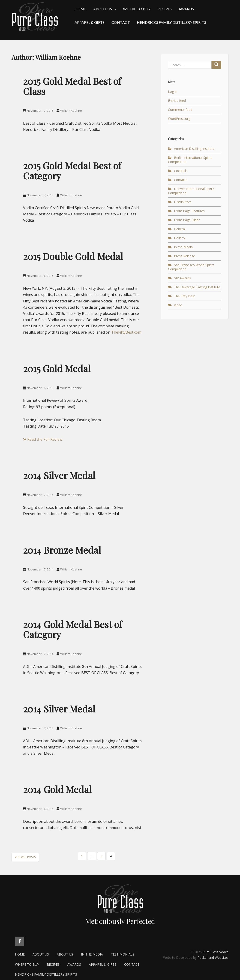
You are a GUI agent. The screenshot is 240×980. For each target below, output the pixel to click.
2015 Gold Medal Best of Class (72, 86)
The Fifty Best (184, 296)
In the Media (183, 247)
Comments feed (180, 110)
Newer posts (25, 857)
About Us (103, 9)
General (180, 229)
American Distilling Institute (194, 149)
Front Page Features (189, 211)
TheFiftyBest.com (126, 332)
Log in (173, 92)
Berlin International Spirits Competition (190, 160)
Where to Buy (137, 9)
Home (80, 9)
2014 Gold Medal (57, 789)
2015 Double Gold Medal (73, 256)
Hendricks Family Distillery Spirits (171, 22)
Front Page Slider (187, 220)
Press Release (184, 256)
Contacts (181, 180)
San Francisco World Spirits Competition (191, 267)
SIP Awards (182, 278)
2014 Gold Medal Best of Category (73, 629)
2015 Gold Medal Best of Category (72, 170)
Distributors (183, 202)
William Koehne (71, 111)
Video (178, 305)
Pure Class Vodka (216, 952)
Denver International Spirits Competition (191, 191)
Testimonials (123, 954)
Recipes (165, 9)
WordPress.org (179, 119)
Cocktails (181, 171)
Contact (121, 22)
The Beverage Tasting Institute (197, 287)
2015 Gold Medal (57, 368)
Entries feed (177, 101)
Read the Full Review (43, 439)
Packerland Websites (213, 957)
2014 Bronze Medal (62, 550)
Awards (186, 9)
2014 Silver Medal (59, 475)
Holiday (180, 238)
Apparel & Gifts (90, 22)
